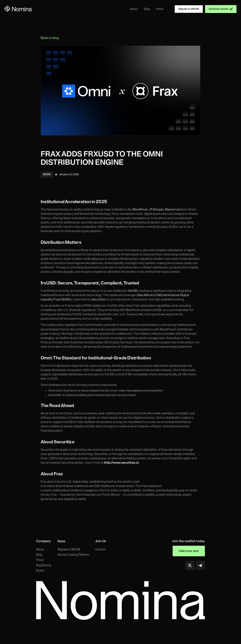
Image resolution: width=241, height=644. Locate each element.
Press (40, 560)
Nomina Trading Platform (73, 555)
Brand (40, 571)
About (40, 549)
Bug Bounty (44, 565)
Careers (100, 549)
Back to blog (50, 38)
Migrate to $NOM (69, 549)
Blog (39, 555)
